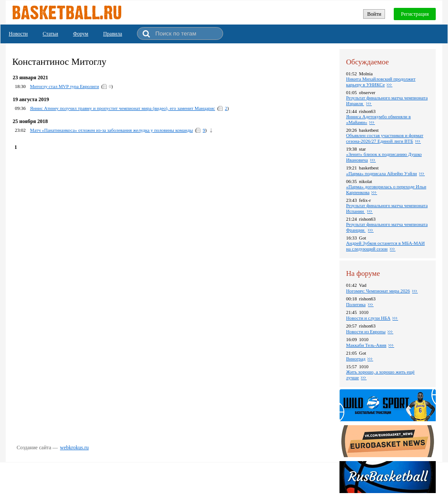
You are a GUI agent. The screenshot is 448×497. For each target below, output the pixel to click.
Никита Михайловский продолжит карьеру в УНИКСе (381, 82)
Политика (356, 304)
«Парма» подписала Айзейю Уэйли (381, 173)
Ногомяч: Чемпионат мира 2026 (378, 291)
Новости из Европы (366, 331)
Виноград (356, 359)
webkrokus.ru (74, 448)
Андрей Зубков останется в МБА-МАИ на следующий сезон (385, 246)
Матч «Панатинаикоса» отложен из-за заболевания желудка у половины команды (112, 130)
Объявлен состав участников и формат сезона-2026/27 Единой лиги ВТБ (385, 138)
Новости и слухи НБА (368, 318)
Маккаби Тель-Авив (366, 345)
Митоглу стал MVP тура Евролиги (65, 86)
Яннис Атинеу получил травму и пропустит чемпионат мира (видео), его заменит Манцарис (123, 108)
